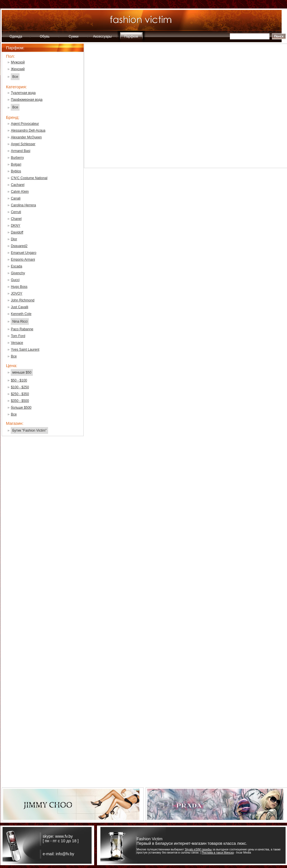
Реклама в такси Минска (218, 853)
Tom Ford (18, 336)
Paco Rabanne (22, 329)
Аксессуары (102, 37)
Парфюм (131, 37)
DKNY (15, 226)
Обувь (45, 37)
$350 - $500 (20, 401)
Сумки (74, 37)
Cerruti (16, 212)
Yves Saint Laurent (25, 350)
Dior (14, 239)
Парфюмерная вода (27, 100)
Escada (16, 266)
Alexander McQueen (26, 137)
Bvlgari (16, 164)
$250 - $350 (20, 394)
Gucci (15, 280)
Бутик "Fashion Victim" (29, 430)
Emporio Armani (23, 260)
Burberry (17, 158)
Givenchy (18, 273)
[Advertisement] (43, 531)
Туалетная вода (23, 93)
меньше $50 (22, 372)
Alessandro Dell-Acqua (28, 130)
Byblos (16, 171)
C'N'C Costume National (29, 178)
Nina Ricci (20, 322)
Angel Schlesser (23, 144)
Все (15, 77)
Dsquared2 (19, 246)
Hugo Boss (19, 287)
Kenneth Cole (21, 314)
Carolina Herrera (23, 205)
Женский (18, 69)
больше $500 (21, 408)
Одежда (16, 37)
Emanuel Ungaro (23, 253)
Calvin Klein (20, 192)
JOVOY (17, 293)
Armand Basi (20, 151)
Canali (16, 198)
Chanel (16, 219)
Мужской (18, 62)
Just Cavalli (19, 307)
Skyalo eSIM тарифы (198, 849)
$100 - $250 (20, 387)
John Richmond (22, 300)
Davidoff (17, 232)
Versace (17, 343)
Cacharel (18, 185)
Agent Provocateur (25, 124)
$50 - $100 (19, 380)
